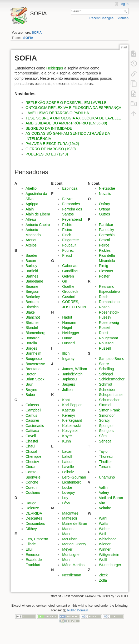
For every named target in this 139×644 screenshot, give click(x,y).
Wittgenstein (109, 555)
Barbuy (31, 266)
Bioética (32, 307)
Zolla (103, 580)
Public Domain (78, 610)
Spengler (106, 426)
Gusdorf (69, 297)
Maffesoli (69, 518)
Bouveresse (35, 364)
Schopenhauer (111, 395)
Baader (31, 255)
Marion (68, 529)
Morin (67, 560)
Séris (103, 436)
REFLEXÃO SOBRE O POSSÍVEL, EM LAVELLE (66, 103)
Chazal (31, 451)
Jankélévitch (72, 374)
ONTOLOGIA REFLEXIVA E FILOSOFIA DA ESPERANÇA (73, 108)
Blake (30, 312)
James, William (75, 369)
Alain (30, 209)
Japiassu (69, 379)
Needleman (72, 575)
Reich (104, 297)
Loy (65, 498)
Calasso (32, 405)
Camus (31, 415)
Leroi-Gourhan (74, 477)
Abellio (31, 188)
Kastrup (68, 410)
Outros (105, 214)
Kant (66, 400)
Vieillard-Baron (111, 498)
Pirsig (104, 266)
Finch (67, 235)
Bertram (32, 302)
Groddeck (70, 291)
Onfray (105, 204)
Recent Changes (101, 18)
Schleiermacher (112, 379)
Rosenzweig (109, 323)
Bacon (31, 261)
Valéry (104, 492)
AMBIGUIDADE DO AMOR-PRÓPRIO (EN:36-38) (66, 123)
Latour (67, 462)
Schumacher (109, 400)
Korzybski (70, 431)
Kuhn (66, 441)
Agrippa (32, 204)
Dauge (31, 503)
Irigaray (68, 359)
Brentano (33, 369)
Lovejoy (68, 492)
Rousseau (107, 343)
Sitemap (123, 18)
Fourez (68, 250)
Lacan (67, 451)
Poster (104, 276)
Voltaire (105, 508)
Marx (66, 534)
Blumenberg (36, 333)
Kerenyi (68, 415)
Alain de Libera (38, 214)
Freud (67, 255)
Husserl (68, 343)
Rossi (104, 333)
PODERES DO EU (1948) (47, 154)
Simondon (107, 415)
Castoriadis (35, 426)
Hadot (67, 317)
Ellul (29, 549)
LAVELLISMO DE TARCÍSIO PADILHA (57, 113)
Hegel (67, 328)
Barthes (32, 276)
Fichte (67, 225)
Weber (104, 529)
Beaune (32, 286)
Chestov (32, 462)
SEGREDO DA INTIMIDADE (49, 128)
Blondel (32, 328)
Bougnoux (34, 359)
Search (126, 11)
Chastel (32, 441)
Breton (31, 374)
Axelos (31, 245)
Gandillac (70, 271)
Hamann (69, 323)
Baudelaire (34, 281)
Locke (67, 487)
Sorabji (105, 420)
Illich (66, 353)
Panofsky (107, 230)
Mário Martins (73, 565)
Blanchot (33, 317)
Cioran (31, 467)
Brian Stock (35, 379)
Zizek (103, 575)
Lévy (66, 503)
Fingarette (70, 240)
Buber (30, 395)
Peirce (104, 245)
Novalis (105, 194)
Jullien (67, 390)
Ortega (105, 209)
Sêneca (105, 441)
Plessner (106, 271)
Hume (67, 338)
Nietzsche (107, 188)
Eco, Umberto (37, 539)
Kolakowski (71, 426)
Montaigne (71, 555)
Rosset (105, 328)
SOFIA (37, 33)
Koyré (67, 436)
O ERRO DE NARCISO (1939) (51, 149)
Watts (104, 524)
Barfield (32, 271)
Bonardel (33, 338)
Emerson (33, 555)
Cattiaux (32, 431)
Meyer (67, 549)
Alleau (31, 219)
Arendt (31, 240)
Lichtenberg (72, 482)
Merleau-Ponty (74, 544)
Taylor (104, 451)
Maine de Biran (75, 524)
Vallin (103, 487)
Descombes (35, 524)
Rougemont (108, 338)
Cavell (31, 436)
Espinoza (70, 188)
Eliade (31, 544)
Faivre (67, 199)
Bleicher (32, 323)
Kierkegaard (72, 420)
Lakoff (67, 456)
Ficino (67, 230)
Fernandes (71, 204)
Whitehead (108, 539)
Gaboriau (70, 266)
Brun (29, 384)
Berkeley (33, 297)
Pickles (105, 250)
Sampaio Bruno (112, 359)
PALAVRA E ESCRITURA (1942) (52, 144)
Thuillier (105, 462)
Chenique (33, 456)
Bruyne (31, 390)
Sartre (104, 364)
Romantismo (109, 302)
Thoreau (106, 456)
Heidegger (55, 68)
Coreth (31, 487)
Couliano (33, 492)
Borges (31, 348)
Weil (103, 534)
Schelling (106, 369)
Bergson (32, 291)
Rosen (104, 307)
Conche (32, 482)
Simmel (105, 405)
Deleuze (32, 508)
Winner (105, 549)
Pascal (105, 240)
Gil (64, 281)
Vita (102, 503)
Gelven (68, 276)
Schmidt (106, 384)
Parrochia (107, 235)
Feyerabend (72, 219)
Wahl (103, 518)
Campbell (33, 410)
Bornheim (33, 353)
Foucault (69, 245)
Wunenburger (110, 565)
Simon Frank (109, 410)
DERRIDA (34, 513)
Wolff (103, 560)
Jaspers (69, 384)
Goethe (68, 286)
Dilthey (31, 529)
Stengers (106, 431)
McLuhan (70, 539)
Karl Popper (72, 405)
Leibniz (68, 472)
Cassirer (32, 420)
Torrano (105, 467)
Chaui (30, 446)
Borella (31, 343)
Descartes (34, 518)
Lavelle (68, 467)
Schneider (107, 390)
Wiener (105, 544)
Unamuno (107, 477)
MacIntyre (70, 513)
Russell (105, 348)
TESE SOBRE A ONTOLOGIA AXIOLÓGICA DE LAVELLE (73, 118)
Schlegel (106, 374)
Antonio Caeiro (38, 225)
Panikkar (106, 225)
